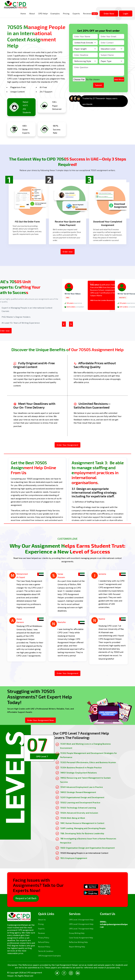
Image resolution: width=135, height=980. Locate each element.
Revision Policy (44, 947)
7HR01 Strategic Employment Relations (78, 773)
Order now (68, 252)
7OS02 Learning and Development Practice (80, 802)
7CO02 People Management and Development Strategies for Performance (88, 755)
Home (23, 13)
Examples (55, 13)
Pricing (66, 13)
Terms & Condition (46, 951)
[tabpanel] (85, 796)
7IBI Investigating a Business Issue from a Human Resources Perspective (88, 841)
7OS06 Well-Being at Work (73, 818)
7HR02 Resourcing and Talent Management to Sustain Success (85, 780)
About (32, 13)
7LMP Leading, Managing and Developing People (83, 828)
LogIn (126, 13)
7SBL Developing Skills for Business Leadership (82, 833)
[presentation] (64, 324)
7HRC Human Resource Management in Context (82, 823)
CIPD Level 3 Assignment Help (81, 920)
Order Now (109, 13)
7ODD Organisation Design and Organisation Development (87, 848)
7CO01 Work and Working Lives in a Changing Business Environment (85, 746)
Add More (119, 79)
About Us (42, 920)
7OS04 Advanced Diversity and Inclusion (79, 813)
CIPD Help (43, 13)
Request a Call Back (26, 898)
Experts (76, 13)
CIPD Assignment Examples (50, 956)
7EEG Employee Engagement (74, 858)
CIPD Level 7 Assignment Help (81, 929)
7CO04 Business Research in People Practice (81, 767)
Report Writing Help (77, 947)
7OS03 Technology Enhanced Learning (78, 808)
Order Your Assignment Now (40, 720)
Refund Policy (44, 942)
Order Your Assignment (67, 445)
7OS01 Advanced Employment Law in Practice (81, 787)
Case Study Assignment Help (81, 938)
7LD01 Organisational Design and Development (82, 797)
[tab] (39, 748)
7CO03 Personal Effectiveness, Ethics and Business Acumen (88, 762)
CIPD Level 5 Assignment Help (81, 924)
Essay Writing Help (77, 933)
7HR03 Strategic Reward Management (78, 792)
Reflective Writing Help (78, 942)
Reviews (90, 14)
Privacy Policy (44, 938)
